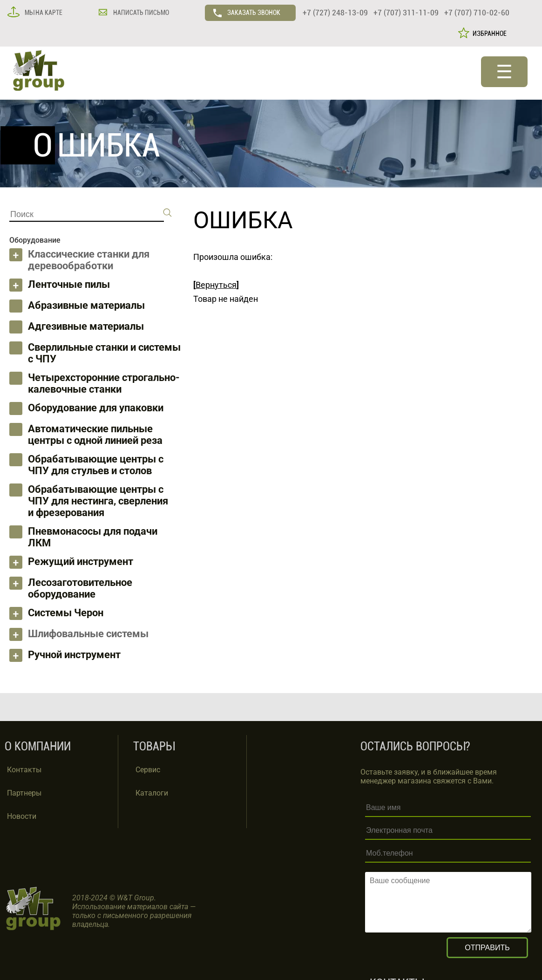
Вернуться (216, 285)
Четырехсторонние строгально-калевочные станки (104, 383)
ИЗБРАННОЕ (488, 34)
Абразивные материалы (86, 305)
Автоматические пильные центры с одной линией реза (95, 435)
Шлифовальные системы (88, 634)
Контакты (24, 770)
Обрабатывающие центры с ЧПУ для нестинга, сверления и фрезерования (98, 501)
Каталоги (152, 793)
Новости (22, 816)
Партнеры (24, 793)
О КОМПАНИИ (38, 746)
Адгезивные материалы (86, 326)
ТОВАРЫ (154, 746)
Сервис (148, 770)
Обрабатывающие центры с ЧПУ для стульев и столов (96, 465)
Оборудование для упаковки (96, 408)
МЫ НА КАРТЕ (43, 13)
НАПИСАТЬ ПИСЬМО (140, 13)
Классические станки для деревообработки (89, 260)
